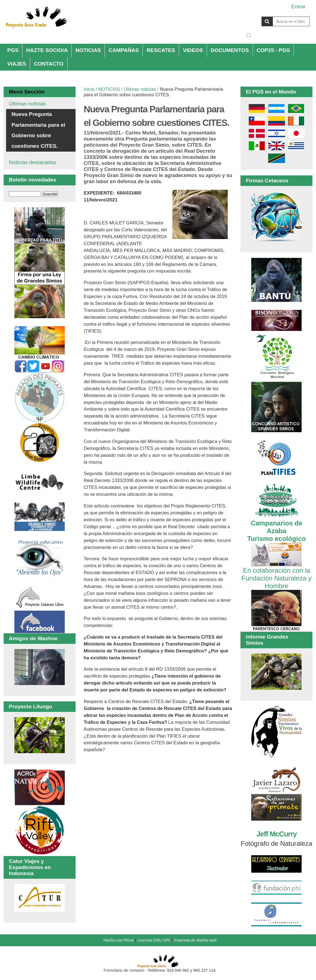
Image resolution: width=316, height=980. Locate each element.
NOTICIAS (88, 50)
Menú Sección (27, 92)
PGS (13, 50)
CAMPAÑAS (124, 50)
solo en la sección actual (281, 35)
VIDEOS (193, 50)
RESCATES (161, 50)
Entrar (299, 7)
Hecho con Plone (119, 940)
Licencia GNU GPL (154, 940)
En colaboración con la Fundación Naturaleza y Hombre (277, 574)
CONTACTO (49, 64)
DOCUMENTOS (230, 50)
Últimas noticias (140, 89)
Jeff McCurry (277, 834)
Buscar (246, 16)
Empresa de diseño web (195, 940)
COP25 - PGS (273, 50)
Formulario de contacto (124, 970)
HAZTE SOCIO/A (47, 50)
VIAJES (17, 64)
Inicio (89, 89)
